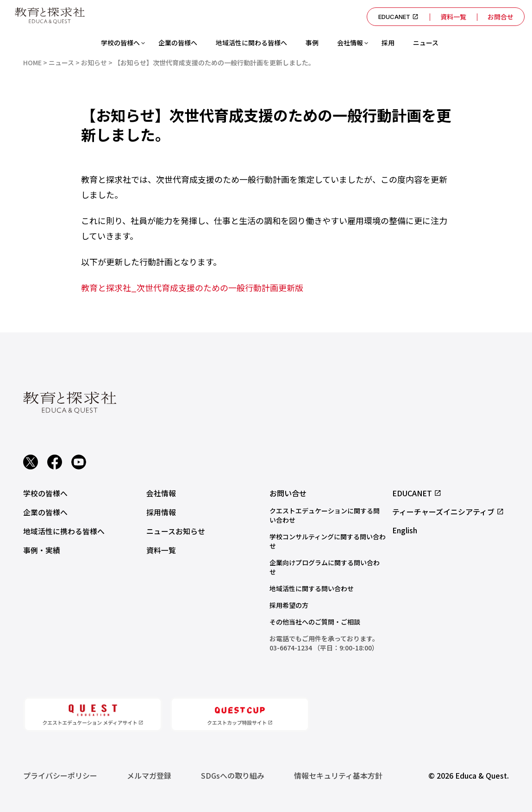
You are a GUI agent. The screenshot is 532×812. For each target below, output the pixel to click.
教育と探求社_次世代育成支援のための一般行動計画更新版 (192, 287)
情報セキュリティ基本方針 (338, 775)
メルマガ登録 (149, 775)
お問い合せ (288, 493)
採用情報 (161, 512)
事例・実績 (42, 549)
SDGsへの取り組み (233, 775)
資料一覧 (452, 17)
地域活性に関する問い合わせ (312, 588)
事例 (312, 43)
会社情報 (350, 43)
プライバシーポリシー (60, 775)
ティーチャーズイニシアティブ (448, 512)
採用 (388, 43)
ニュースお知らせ (176, 530)
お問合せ (500, 17)
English (405, 530)
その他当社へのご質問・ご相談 (315, 622)
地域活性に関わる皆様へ (251, 43)
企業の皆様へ (178, 43)
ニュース (426, 43)
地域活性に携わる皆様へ (64, 530)
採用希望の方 (289, 605)
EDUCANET (397, 17)
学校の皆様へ (120, 43)
